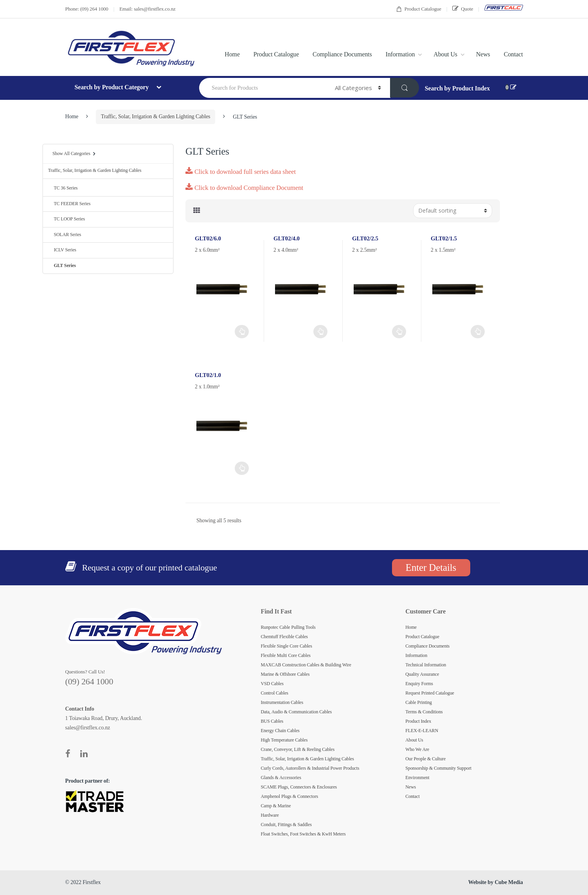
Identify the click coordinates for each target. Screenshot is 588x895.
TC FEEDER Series (69, 204)
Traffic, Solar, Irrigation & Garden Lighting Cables (156, 116)
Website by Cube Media (496, 882)
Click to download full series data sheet (241, 172)
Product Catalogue (419, 9)
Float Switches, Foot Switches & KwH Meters (303, 834)
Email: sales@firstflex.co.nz (147, 9)
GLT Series (62, 265)
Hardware (270, 815)
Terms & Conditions (424, 712)
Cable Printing (419, 702)
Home (232, 54)
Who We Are (417, 749)
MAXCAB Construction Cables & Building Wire (306, 665)
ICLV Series (62, 250)
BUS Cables (272, 721)
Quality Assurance (422, 674)
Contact (513, 54)
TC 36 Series (63, 188)
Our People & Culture (425, 759)
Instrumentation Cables (282, 702)
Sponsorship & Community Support (438, 768)
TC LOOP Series (67, 219)
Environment (417, 778)
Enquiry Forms (419, 684)
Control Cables (275, 693)
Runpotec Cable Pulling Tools (288, 627)
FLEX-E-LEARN (422, 731)
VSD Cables (272, 684)
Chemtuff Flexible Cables (284, 637)
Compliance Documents (342, 54)
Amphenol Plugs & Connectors (290, 796)
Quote (463, 9)
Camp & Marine (276, 806)
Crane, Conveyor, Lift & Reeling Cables (298, 749)
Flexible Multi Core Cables (286, 655)
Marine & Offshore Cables (285, 674)
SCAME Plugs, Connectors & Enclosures (299, 787)
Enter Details (431, 567)
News (483, 54)
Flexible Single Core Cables (287, 646)
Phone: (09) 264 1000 (87, 9)
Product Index (418, 721)
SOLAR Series (65, 235)
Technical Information (426, 665)
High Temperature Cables (284, 740)
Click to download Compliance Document (244, 188)
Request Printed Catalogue (430, 693)
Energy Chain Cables (280, 731)
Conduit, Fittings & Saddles (286, 825)
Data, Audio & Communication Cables (297, 712)
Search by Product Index (457, 88)
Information (400, 54)
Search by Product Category (112, 87)
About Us (445, 54)
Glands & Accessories (281, 778)
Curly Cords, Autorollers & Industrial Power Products (310, 768)
